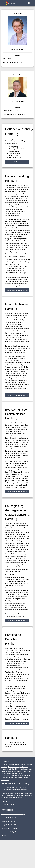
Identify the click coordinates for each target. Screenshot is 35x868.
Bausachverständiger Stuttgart (23, 771)
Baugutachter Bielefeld (9, 825)
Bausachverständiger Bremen (18, 778)
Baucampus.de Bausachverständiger (13, 814)
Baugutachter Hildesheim (9, 828)
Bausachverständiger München (18, 767)
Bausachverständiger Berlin (10, 765)
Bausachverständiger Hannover (12, 832)
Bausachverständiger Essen (10, 776)
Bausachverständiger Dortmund (12, 773)
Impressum (5, 780)
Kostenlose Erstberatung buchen (17, 162)
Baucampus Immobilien (9, 818)
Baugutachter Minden (8, 821)
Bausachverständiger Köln (10, 769)
